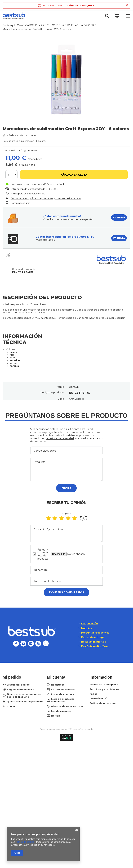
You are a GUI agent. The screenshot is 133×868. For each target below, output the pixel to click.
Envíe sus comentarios (66, 592)
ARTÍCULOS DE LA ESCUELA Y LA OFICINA (68, 25)
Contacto (12, 706)
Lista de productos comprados (63, 700)
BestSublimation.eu (94, 642)
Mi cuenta (56, 677)
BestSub (74, 387)
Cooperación (90, 623)
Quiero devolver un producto (25, 702)
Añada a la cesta (74, 175)
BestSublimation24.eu (95, 646)
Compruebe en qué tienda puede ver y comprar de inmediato (46, 198)
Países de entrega (93, 637)
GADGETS (31, 25)
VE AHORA (119, 217)
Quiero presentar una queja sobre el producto (24, 695)
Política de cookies (25, 842)
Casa (20, 25)
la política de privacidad (60, 438)
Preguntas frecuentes (95, 633)
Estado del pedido (18, 685)
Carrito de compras (63, 690)
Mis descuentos (61, 711)
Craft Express (76, 399)
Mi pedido (12, 677)
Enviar (66, 488)
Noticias (87, 628)
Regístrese (58, 685)
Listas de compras (63, 694)
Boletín (56, 716)
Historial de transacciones (67, 706)
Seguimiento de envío (21, 690)
